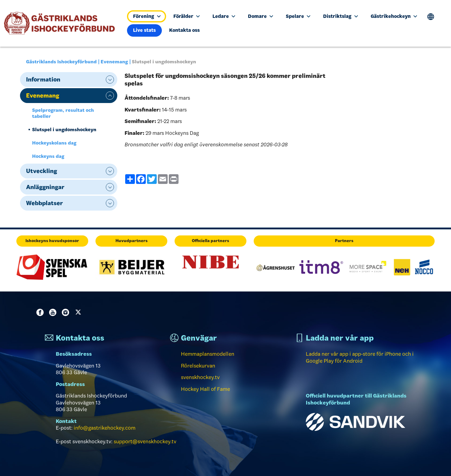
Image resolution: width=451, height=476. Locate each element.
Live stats (144, 30)
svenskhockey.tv (200, 377)
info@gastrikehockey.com (105, 428)
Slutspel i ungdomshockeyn (64, 130)
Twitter (79, 312)
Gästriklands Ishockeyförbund (61, 62)
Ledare (224, 16)
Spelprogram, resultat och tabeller (63, 113)
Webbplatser (45, 203)
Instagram (67, 312)
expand (110, 80)
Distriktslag (340, 16)
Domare (261, 16)
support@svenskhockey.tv (145, 441)
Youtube (54, 312)
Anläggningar (45, 187)
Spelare (298, 16)
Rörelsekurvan (198, 366)
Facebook (41, 312)
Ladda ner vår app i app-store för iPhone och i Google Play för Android (360, 357)
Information (43, 79)
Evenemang (114, 62)
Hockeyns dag (48, 156)
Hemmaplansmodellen (208, 354)
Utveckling (42, 171)
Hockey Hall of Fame (205, 389)
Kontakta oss (184, 30)
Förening (147, 16)
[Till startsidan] (62, 23)
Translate (431, 17)
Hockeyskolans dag (54, 143)
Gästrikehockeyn (394, 16)
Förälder (187, 16)
